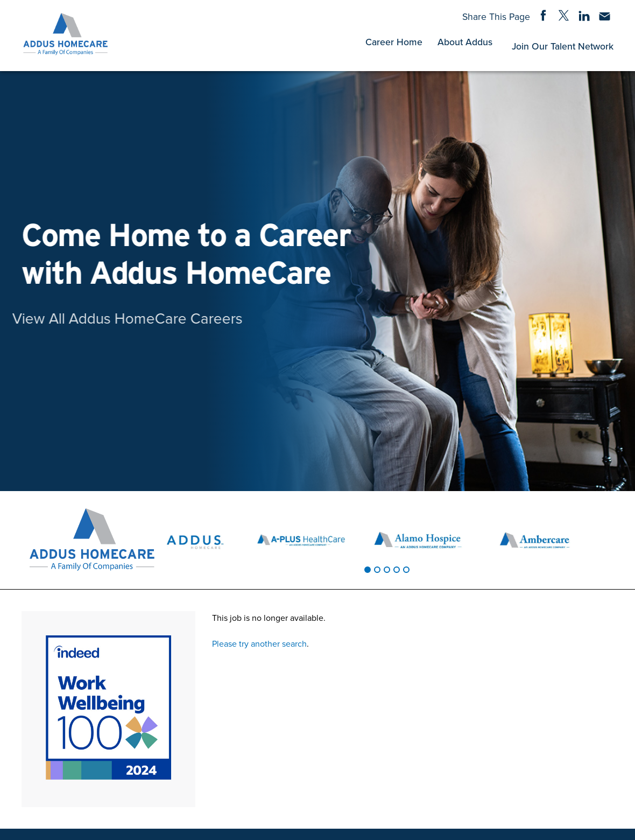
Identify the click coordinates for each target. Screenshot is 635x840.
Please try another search (259, 643)
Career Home (394, 42)
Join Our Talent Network (563, 46)
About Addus (465, 42)
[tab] (368, 570)
